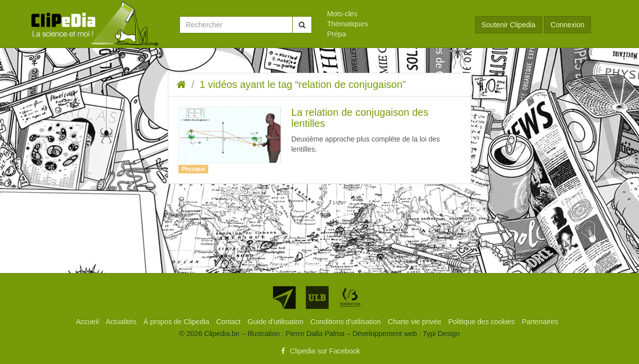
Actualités (122, 322)
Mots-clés (342, 14)
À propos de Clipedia (177, 322)
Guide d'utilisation (277, 322)
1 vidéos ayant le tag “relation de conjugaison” (303, 84)
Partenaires (540, 322)
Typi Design (441, 334)
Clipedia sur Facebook (319, 351)
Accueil (88, 322)
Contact (230, 322)
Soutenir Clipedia (509, 25)
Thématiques (348, 24)
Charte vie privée (416, 322)
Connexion (567, 25)
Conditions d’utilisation (347, 322)
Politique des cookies (483, 322)
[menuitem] (394, 14)
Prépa (336, 34)
